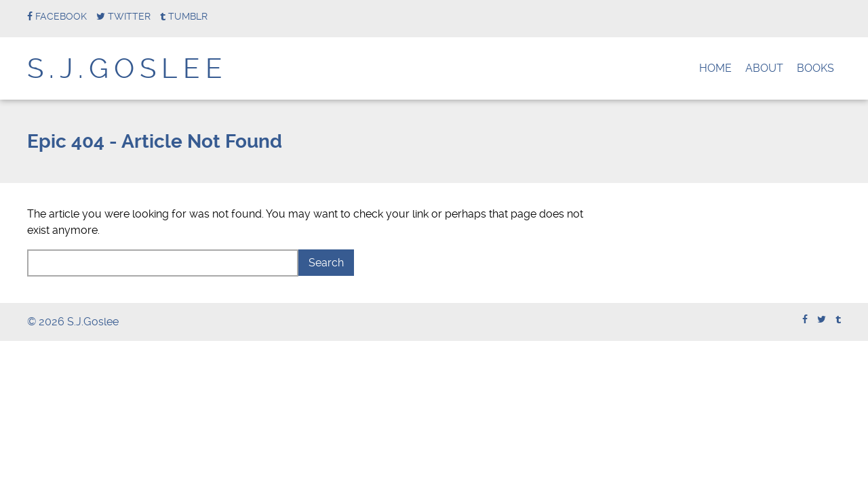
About (764, 68)
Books (815, 68)
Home (715, 68)
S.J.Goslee (127, 69)
